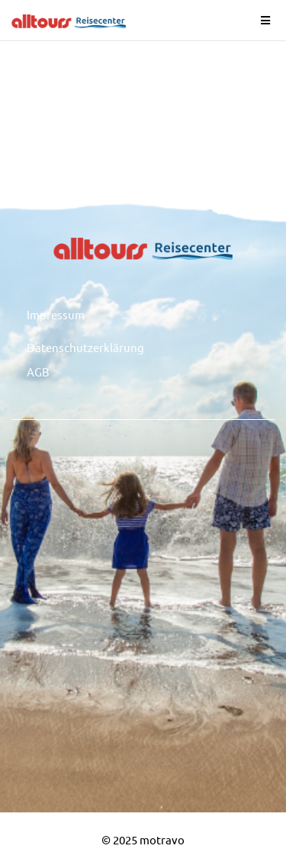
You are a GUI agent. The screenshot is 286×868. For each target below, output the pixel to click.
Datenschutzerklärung (85, 347)
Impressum (56, 314)
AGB (38, 372)
